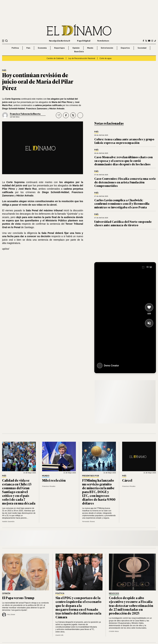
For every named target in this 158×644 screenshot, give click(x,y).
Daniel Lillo (59, 635)
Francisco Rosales (49, 486)
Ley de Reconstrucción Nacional (82, 58)
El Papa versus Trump (18, 598)
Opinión (76, 48)
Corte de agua (105, 58)
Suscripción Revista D (60, 41)
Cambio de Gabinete (55, 58)
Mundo (90, 48)
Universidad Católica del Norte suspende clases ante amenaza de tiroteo (123, 223)
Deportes (125, 48)
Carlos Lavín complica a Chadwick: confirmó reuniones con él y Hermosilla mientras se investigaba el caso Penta (122, 204)
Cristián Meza (114, 631)
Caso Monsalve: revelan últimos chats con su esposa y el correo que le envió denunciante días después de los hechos (123, 160)
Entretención (107, 48)
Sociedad (142, 48)
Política (15, 48)
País (28, 48)
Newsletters (103, 41)
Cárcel (127, 480)
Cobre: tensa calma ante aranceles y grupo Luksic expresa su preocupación (124, 141)
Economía (42, 48)
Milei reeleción (54, 480)
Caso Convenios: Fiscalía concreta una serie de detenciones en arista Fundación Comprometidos (125, 182)
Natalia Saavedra (8, 522)
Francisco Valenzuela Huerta (25, 114)
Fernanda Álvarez (88, 522)
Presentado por (91, 476)
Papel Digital (84, 41)
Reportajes (60, 48)
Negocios (114, 594)
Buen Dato (79, 52)
